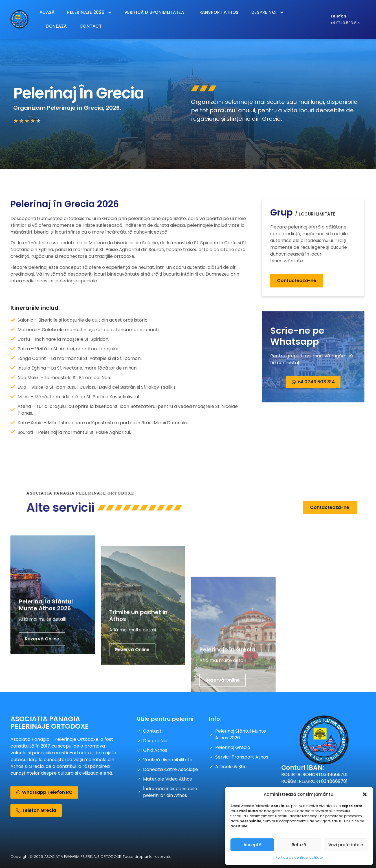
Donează (56, 26)
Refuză (299, 845)
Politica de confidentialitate (299, 857)
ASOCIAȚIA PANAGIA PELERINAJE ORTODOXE (50, 723)
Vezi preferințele (346, 845)
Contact (91, 26)
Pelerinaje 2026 (89, 13)
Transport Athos (218, 12)
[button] (365, 794)
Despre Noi (268, 13)
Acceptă (252, 845)
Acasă (47, 12)
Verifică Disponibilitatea (154, 12)
